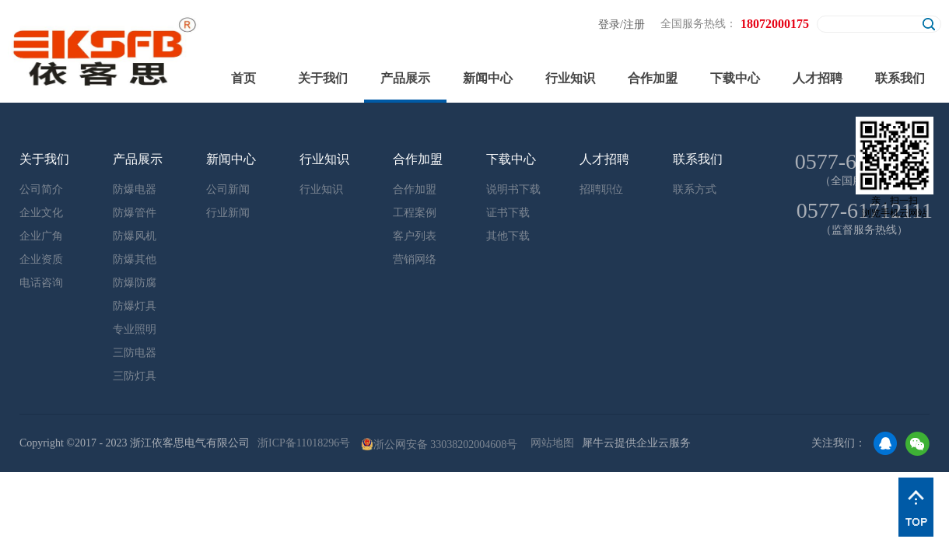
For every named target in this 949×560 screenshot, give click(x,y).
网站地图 (550, 443)
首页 (243, 78)
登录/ (611, 24)
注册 (634, 24)
